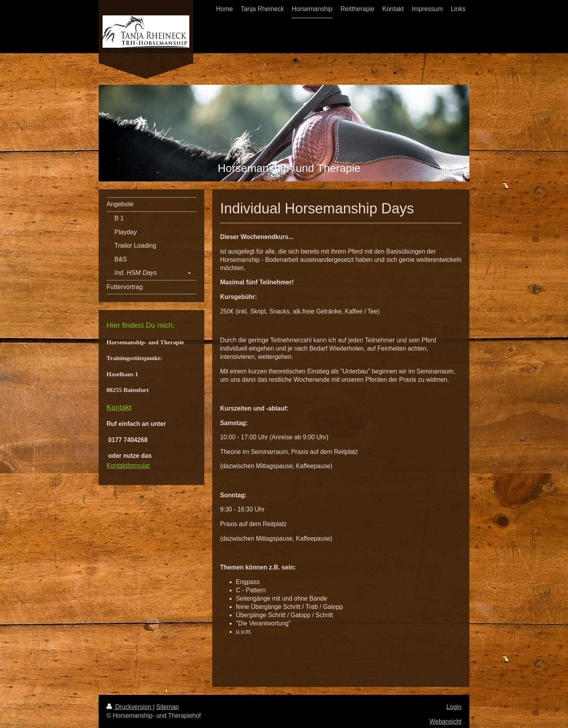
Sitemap (167, 707)
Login (454, 707)
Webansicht (446, 721)
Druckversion (130, 707)
